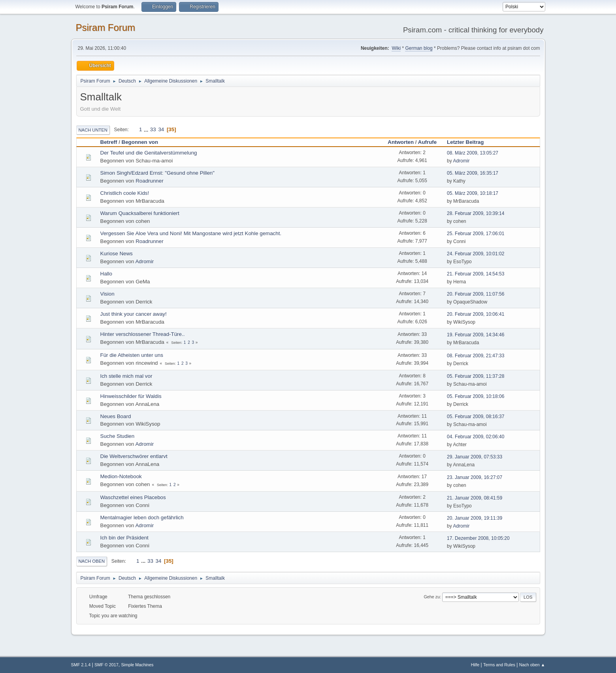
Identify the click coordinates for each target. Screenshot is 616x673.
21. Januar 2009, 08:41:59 (475, 498)
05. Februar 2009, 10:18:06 (476, 396)
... (147, 129)
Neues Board (116, 416)
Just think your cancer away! (134, 314)
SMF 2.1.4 (81, 665)
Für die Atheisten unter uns (132, 355)
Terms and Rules (499, 665)
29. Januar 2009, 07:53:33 (475, 457)
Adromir (461, 161)
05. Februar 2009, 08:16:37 (476, 417)
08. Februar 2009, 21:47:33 (476, 356)
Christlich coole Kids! (125, 193)
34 (161, 129)
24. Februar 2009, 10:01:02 (476, 254)
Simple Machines (137, 665)
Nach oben (92, 561)
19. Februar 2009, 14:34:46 (476, 335)
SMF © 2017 (106, 665)
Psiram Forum (106, 27)
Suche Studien (118, 436)
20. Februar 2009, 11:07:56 (476, 294)
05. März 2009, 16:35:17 (473, 173)
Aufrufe (427, 142)
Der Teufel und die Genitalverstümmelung (149, 153)
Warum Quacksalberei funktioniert (140, 213)
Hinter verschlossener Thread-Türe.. (143, 334)
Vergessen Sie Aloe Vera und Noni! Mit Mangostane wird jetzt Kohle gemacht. (191, 233)
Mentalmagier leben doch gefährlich (142, 517)
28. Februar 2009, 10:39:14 (476, 213)
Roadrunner (149, 181)
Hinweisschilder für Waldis (131, 396)
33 (153, 129)
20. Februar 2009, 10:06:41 (476, 314)
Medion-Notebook (121, 476)
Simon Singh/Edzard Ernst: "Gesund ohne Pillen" (158, 173)
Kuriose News (117, 254)
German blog (419, 48)
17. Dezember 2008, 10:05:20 (478, 538)
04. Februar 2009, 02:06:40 (476, 437)
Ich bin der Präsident (124, 538)
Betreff (109, 142)
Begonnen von (140, 142)
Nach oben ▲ (532, 665)
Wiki (396, 48)
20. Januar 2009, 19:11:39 (475, 518)
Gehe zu (432, 597)
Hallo (106, 274)
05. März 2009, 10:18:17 (473, 193)
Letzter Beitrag (469, 142)
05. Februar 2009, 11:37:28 (476, 376)
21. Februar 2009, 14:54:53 (476, 274)
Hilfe (475, 665)
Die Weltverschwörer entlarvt (134, 456)
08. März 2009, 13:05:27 (473, 153)
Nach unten (93, 130)
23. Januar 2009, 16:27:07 (475, 477)
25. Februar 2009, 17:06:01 (476, 234)
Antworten (401, 142)
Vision (107, 294)
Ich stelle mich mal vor (126, 376)
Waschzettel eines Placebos (133, 497)
